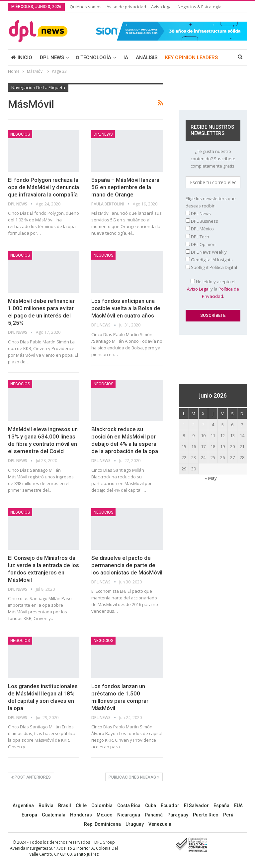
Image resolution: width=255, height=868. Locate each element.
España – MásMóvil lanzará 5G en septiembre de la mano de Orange (125, 187)
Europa (29, 815)
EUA (238, 806)
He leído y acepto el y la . (213, 289)
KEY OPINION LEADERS (191, 58)
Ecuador (170, 806)
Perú (228, 815)
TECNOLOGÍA (94, 58)
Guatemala (54, 815)
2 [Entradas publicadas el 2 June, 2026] (193, 425)
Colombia (102, 806)
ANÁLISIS (147, 58)
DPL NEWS (52, 58)
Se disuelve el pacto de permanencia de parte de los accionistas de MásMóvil (127, 565)
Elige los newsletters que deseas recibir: (211, 202)
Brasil (65, 806)
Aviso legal (162, 7)
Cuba (151, 806)
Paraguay (178, 815)
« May (211, 478)
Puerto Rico (206, 815)
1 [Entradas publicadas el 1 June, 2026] (184, 425)
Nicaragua (129, 815)
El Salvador (196, 806)
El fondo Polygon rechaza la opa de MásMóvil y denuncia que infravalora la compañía (43, 187)
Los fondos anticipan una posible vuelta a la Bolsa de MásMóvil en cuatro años (126, 308)
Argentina (23, 806)
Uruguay (135, 824)
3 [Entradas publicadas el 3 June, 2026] (203, 425)
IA (126, 58)
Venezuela (160, 824)
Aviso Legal (198, 289)
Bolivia (46, 806)
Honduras (81, 815)
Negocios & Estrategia (200, 7)
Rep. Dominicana (102, 824)
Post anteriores (31, 777)
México (105, 815)
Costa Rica (129, 806)
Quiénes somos (86, 7)
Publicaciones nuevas (134, 777)
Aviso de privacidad (126, 7)
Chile (81, 806)
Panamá (154, 815)
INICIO (22, 58)
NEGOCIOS (20, 134)
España (221, 806)
